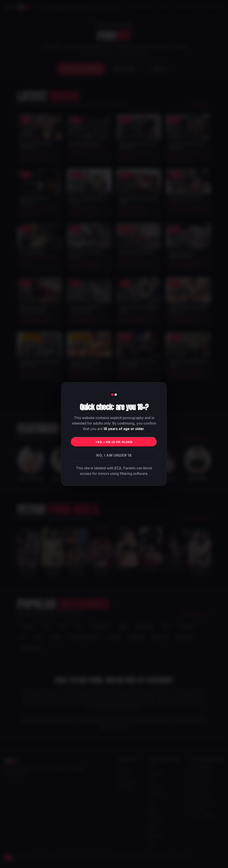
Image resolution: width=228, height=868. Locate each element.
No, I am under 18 (114, 455)
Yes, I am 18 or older (114, 442)
